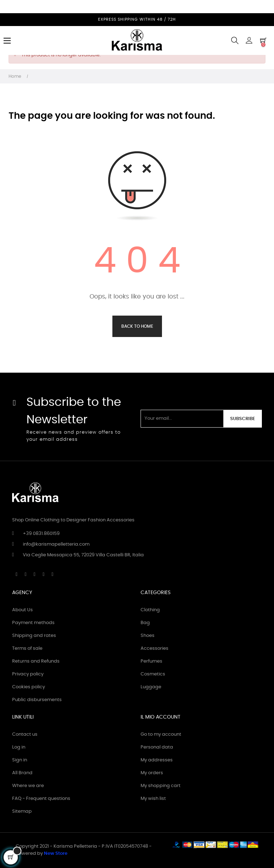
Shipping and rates (34, 636)
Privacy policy (28, 674)
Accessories (154, 649)
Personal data (157, 747)
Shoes (148, 636)
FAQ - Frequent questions (41, 799)
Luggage (151, 687)
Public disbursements (37, 700)
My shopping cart (161, 786)
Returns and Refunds (36, 661)
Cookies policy (29, 687)
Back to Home (137, 326)
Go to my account (161, 734)
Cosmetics (153, 674)
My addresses (157, 760)
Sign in (20, 760)
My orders (152, 773)
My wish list (153, 799)
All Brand (22, 773)
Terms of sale (27, 649)
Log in (19, 747)
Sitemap (22, 811)
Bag (145, 623)
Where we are (28, 786)
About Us (22, 610)
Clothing (150, 610)
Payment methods (33, 623)
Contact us (25, 734)
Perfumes (151, 661)
